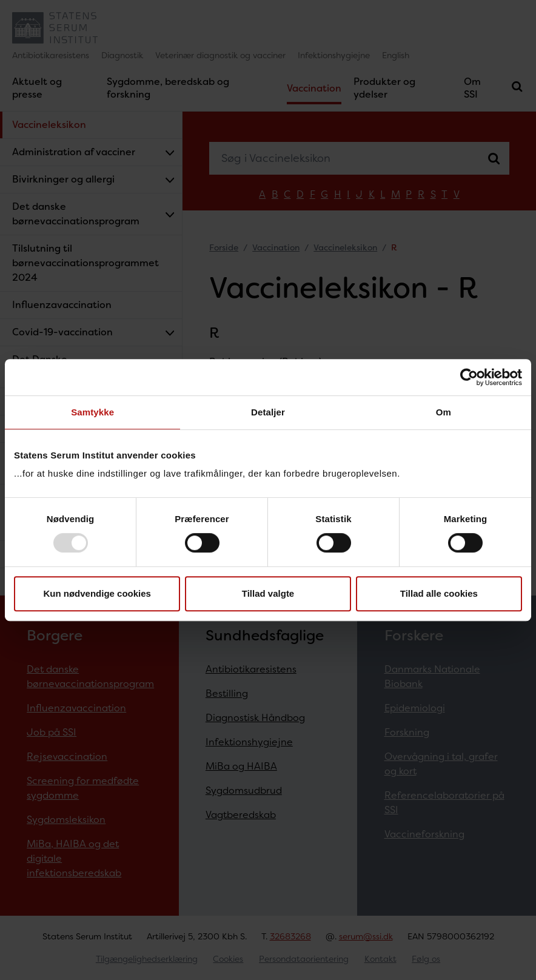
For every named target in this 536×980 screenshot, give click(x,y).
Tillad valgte (268, 593)
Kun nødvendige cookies (97, 593)
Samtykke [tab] (92, 412)
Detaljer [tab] (268, 412)
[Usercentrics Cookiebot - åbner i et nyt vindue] (469, 377)
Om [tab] (444, 412)
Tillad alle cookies (439, 593)
